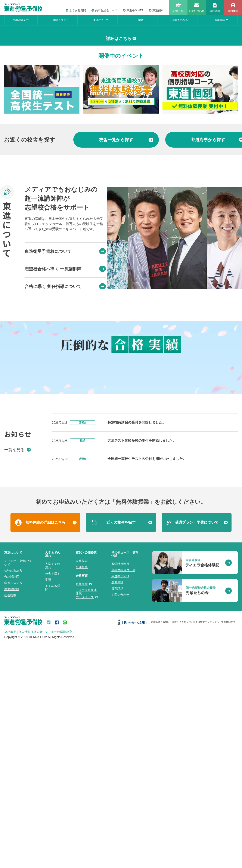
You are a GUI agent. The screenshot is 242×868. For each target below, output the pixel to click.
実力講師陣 (12, 837)
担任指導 (10, 843)
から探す (126, 219)
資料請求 (117, 837)
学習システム (61, 20)
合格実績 (221, 20)
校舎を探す (53, 822)
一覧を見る (18, 698)
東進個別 (156, 10)
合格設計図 (12, 825)
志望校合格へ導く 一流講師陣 (65, 348)
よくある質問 (76, 10)
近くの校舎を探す (121, 771)
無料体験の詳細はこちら (45, 771)
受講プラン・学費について (197, 771)
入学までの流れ (181, 20)
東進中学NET (133, 10)
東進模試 (82, 809)
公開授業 (82, 815)
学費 (141, 20)
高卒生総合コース (104, 10)
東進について (101, 20)
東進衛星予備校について (65, 330)
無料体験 (117, 831)
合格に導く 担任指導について (65, 365)
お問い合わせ (120, 843)
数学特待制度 (120, 812)
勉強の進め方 (21, 20)
